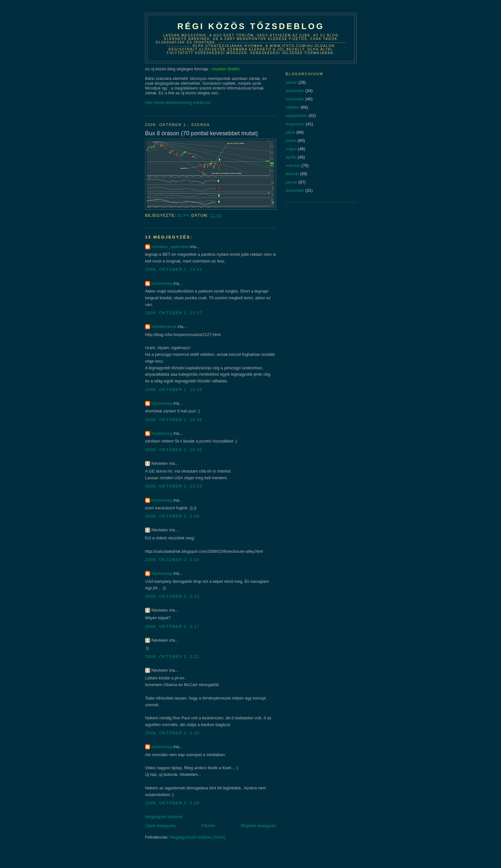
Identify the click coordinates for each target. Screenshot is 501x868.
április (291, 157)
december (295, 91)
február (292, 174)
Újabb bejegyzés (160, 826)
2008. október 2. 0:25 (172, 733)
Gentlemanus (164, 327)
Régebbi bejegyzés (258, 826)
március (293, 165)
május (291, 149)
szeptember (297, 116)
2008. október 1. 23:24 (174, 486)
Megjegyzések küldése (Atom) (197, 837)
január (291, 82)
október (293, 107)
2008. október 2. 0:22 (172, 657)
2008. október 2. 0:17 (172, 626)
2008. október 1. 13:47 (174, 313)
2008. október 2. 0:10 (172, 560)
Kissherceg (162, 283)
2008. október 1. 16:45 (174, 450)
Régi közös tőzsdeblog (251, 26)
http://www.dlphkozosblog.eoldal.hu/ (178, 102)
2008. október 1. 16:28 (174, 420)
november (295, 99)
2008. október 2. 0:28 (172, 803)
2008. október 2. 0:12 (172, 596)
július (290, 132)
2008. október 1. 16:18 (174, 390)
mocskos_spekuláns (170, 247)
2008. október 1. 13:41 (174, 269)
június (291, 141)
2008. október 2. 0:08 (172, 516)
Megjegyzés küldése (164, 817)
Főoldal (208, 826)
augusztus (295, 124)
